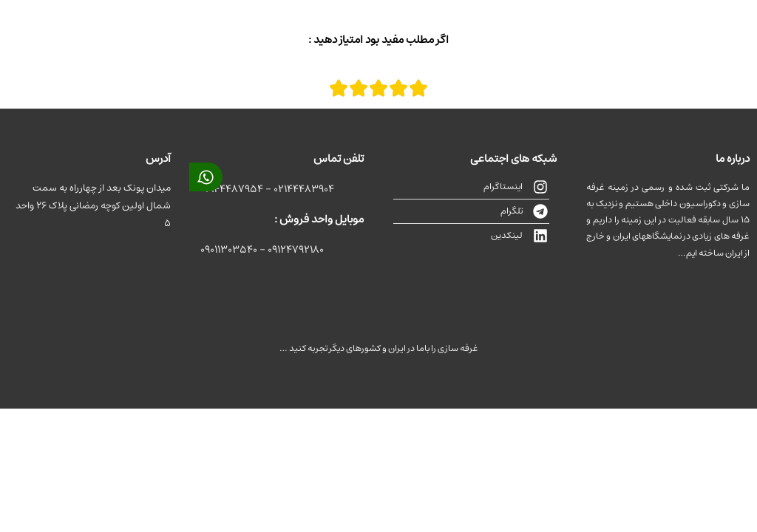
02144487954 (232, 189)
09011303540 (229, 249)
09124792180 (296, 249)
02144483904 (304, 189)
